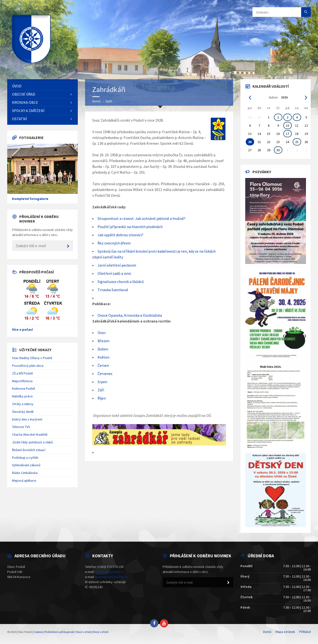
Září (101, 390)
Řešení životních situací (29, 450)
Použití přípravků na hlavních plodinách (130, 227)
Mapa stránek (285, 632)
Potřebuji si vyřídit (25, 458)
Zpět (109, 101)
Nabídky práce (22, 396)
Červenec (105, 374)
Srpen (102, 382)
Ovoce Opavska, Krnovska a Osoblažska (130, 315)
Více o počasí (22, 329)
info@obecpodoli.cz (110, 572)
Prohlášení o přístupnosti (60, 632)
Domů (96, 101)
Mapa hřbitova (22, 381)
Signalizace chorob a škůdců (121, 282)
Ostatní (20, 119)
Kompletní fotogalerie (30, 199)
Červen (103, 365)
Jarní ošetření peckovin (117, 265)
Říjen (102, 398)
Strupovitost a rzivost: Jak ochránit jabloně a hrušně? (142, 218)
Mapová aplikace (24, 480)
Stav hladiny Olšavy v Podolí (32, 358)
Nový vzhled (101, 632)
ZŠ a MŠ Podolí (22, 373)
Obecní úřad (24, 94)
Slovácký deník (23, 412)
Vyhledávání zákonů (26, 465)
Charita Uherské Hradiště (30, 434)
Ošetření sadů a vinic (114, 273)
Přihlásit (305, 632)
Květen (103, 357)
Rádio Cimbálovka (25, 473)
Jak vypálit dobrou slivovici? (120, 235)
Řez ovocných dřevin (114, 243)
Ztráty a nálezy (23, 404)
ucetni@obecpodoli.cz (111, 577)
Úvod (17, 86)
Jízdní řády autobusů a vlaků (33, 442)
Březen (103, 341)
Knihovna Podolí (23, 388)
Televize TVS (21, 427)
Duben (103, 349)
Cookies (38, 632)
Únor (102, 333)
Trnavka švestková (113, 290)
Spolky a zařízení (28, 111)
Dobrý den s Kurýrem (27, 419)
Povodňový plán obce (28, 366)
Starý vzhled (84, 632)
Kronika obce (25, 102)
